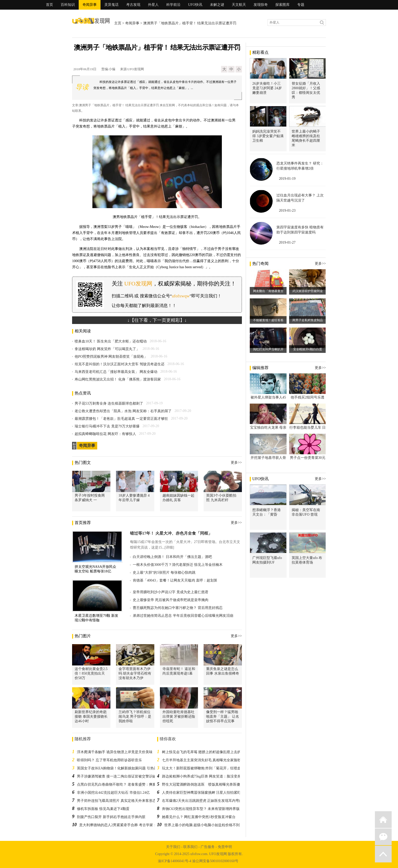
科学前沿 (173, 5)
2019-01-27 (287, 242)
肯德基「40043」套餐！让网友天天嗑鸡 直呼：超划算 (175, 580)
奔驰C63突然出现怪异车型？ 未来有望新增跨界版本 (203, 809)
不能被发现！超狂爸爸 (268, 320)
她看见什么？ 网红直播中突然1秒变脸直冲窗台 (199, 817)
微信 (383, 837)
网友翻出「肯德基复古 (268, 291)
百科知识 (68, 5)
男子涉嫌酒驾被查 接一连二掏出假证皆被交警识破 (117, 776)
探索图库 (283, 5)
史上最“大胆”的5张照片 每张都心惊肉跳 (164, 573)
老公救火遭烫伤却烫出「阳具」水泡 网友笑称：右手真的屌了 (123, 411)
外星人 (153, 5)
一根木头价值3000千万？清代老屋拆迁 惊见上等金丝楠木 (178, 565)
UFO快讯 (195, 5)
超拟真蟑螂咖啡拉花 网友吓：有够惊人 (105, 434)
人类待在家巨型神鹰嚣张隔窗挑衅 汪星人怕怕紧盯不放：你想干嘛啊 (216, 793)
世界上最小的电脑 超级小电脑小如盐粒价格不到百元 (206, 825)
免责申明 (225, 847)
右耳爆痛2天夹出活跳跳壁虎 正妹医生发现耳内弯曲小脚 (206, 801)
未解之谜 (217, 5)
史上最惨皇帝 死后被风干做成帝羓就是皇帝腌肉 (171, 600)
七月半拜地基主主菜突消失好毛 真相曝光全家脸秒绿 (203, 760)
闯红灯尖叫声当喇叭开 (268, 349)
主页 (118, 23)
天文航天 (239, 5)
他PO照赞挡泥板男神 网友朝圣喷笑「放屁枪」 (111, 357)
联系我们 (190, 847)
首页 (49, 5)
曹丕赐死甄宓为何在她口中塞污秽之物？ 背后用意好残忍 (178, 608)
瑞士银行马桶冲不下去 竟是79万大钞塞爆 (107, 426)
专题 (301, 5)
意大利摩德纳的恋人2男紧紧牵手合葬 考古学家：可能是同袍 (127, 825)
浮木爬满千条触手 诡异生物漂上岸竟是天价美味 (115, 752)
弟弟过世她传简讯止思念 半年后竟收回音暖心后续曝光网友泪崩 (183, 616)
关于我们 (173, 847)
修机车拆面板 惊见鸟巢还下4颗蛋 (103, 809)
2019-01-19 (287, 179)
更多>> (236, 463)
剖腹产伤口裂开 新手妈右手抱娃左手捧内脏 (111, 817)
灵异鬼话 (111, 5)
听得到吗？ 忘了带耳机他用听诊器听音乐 (109, 760)
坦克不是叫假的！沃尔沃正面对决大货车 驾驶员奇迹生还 (120, 364)
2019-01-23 (287, 211)
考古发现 (133, 5)
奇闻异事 (90, 5)
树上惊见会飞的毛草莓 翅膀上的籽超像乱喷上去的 (202, 752)
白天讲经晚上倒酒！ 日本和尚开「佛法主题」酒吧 (172, 557)
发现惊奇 (261, 5)
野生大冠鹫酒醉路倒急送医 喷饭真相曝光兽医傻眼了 (205, 784)
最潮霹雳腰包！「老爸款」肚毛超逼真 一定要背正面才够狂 (121, 419)
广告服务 (208, 847)
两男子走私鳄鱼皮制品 (308, 320)
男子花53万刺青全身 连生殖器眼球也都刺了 (109, 403)
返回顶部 (383, 854)
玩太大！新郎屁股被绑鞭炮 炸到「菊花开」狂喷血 (202, 768)
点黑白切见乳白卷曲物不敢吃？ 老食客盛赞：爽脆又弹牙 (122, 784)
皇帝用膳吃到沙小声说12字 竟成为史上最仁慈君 (171, 592)
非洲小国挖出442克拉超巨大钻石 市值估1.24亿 (113, 793)
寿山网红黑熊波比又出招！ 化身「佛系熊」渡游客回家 (118, 379)
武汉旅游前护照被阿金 (308, 291)
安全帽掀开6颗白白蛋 (308, 349)
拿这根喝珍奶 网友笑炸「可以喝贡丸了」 (107, 349)
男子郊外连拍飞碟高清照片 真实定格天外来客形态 (117, 801)
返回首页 (383, 820)
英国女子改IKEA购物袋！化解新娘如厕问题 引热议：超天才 (124, 768)
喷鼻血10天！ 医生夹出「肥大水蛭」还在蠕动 (111, 341)
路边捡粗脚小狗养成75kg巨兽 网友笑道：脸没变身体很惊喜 (209, 776)
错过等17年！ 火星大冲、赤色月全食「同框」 (171, 533)
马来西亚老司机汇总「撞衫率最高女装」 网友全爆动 (116, 372)
